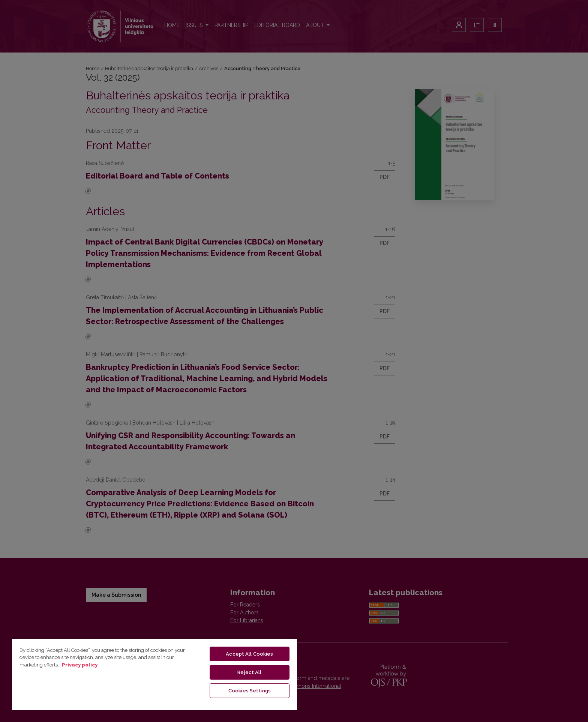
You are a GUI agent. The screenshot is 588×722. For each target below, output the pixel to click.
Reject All (249, 672)
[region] (154, 674)
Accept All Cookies (249, 654)
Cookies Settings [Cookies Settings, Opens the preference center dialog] (250, 691)
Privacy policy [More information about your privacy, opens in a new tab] (80, 665)
